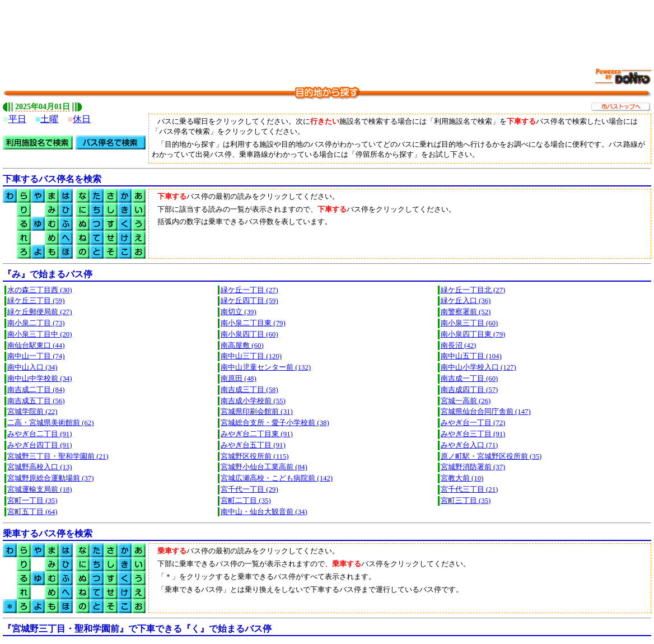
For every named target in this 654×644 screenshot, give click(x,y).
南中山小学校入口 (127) (478, 367)
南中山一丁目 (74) (36, 356)
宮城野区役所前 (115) (254, 456)
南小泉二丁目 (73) (36, 323)
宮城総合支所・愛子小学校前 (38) (275, 423)
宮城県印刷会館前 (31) (257, 412)
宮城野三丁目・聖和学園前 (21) (58, 456)
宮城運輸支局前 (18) (40, 489)
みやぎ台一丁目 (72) (473, 423)
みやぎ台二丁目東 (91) (257, 434)
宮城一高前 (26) (466, 401)
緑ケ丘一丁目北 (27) (473, 290)
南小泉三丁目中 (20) (40, 334)
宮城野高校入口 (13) (40, 467)
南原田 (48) (239, 379)
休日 (82, 119)
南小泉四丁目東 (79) (473, 334)
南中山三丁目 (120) (251, 356)
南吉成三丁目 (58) (249, 390)
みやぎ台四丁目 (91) (40, 445)
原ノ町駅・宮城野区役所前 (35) (491, 456)
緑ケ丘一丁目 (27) (249, 290)
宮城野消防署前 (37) (473, 467)
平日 (17, 119)
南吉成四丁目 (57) (470, 390)
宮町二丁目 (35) (246, 501)
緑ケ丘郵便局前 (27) (40, 312)
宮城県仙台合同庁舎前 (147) (486, 412)
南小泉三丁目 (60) (470, 323)
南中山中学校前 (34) (40, 379)
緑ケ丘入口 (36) (466, 301)
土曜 (49, 119)
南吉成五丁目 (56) (36, 401)
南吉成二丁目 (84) (36, 390)
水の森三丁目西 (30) (40, 290)
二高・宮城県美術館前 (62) (51, 423)
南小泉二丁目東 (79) (253, 323)
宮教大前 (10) (462, 478)
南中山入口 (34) (32, 367)
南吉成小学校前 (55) (253, 401)
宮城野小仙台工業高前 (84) (264, 467)
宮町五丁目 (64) (32, 512)
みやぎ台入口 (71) (470, 445)
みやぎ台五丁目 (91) (253, 445)
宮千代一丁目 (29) (249, 489)
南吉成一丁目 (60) (470, 379)
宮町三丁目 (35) (466, 501)
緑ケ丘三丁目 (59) (36, 301)
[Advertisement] (327, 28)
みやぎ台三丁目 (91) (473, 434)
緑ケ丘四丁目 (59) (249, 301)
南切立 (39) (239, 312)
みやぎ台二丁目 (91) (40, 434)
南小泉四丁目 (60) (249, 334)
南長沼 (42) (459, 346)
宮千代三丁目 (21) (470, 489)
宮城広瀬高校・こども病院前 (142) (277, 478)
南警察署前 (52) (466, 312)
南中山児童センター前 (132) (266, 367)
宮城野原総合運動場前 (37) (51, 478)
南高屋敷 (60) (242, 346)
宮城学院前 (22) (32, 412)
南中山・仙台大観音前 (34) (264, 512)
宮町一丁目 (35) (32, 501)
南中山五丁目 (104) (471, 356)
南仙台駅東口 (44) (36, 346)
